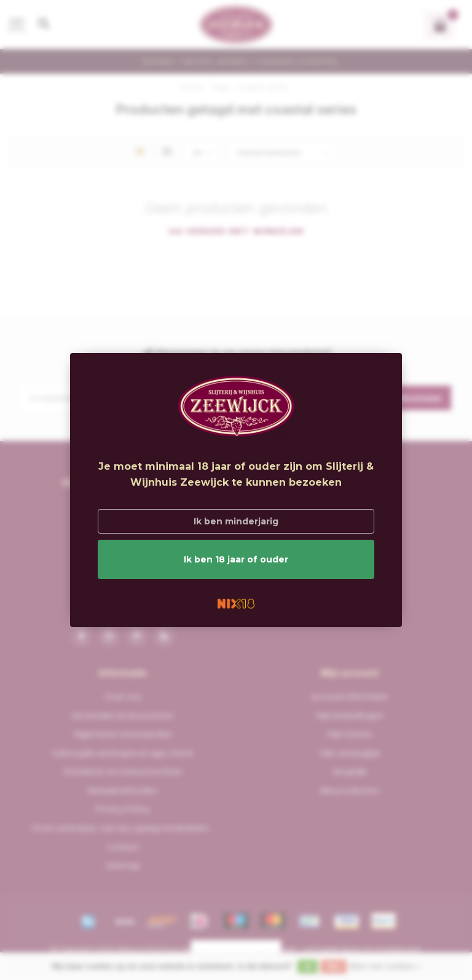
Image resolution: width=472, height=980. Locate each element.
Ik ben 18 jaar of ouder (236, 559)
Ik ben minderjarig (236, 521)
